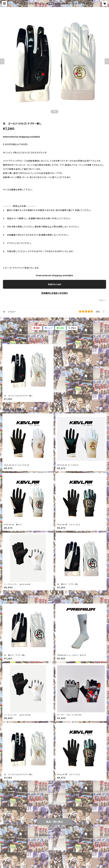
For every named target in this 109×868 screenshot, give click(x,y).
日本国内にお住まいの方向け (54, 293)
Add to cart (55, 284)
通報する (102, 300)
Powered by (54, 840)
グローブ (6, 799)
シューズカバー (10, 808)
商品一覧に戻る (54, 822)
